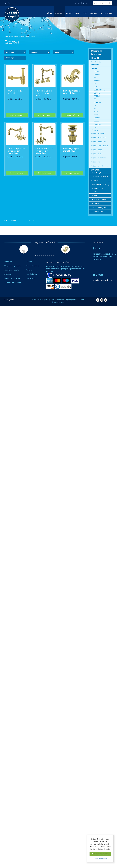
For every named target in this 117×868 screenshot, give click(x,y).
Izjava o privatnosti (72, 300)
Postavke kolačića (100, 859)
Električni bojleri (31, 274)
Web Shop (59, 13)
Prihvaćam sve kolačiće (100, 854)
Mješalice (8, 262)
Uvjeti (85, 13)
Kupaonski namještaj (12, 278)
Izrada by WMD (9, 300)
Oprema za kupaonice (97, 52)
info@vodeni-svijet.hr (12, 3)
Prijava (78, 3)
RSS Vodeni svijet (106, 300)
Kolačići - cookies (59, 302)
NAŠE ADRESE (98, 242)
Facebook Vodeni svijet (98, 300)
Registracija (87, 3)
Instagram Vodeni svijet (102, 300)
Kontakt (94, 13)
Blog (78, 13)
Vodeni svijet (8, 36)
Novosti (69, 13)
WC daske (8, 274)
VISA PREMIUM (37, 300)
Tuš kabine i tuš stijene (13, 282)
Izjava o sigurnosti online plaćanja (54, 300)
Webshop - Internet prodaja (21, 36)
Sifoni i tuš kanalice (32, 266)
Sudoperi (29, 270)
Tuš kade (28, 262)
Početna (49, 13)
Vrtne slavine (30, 278)
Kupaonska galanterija (13, 266)
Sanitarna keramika (12, 270)
